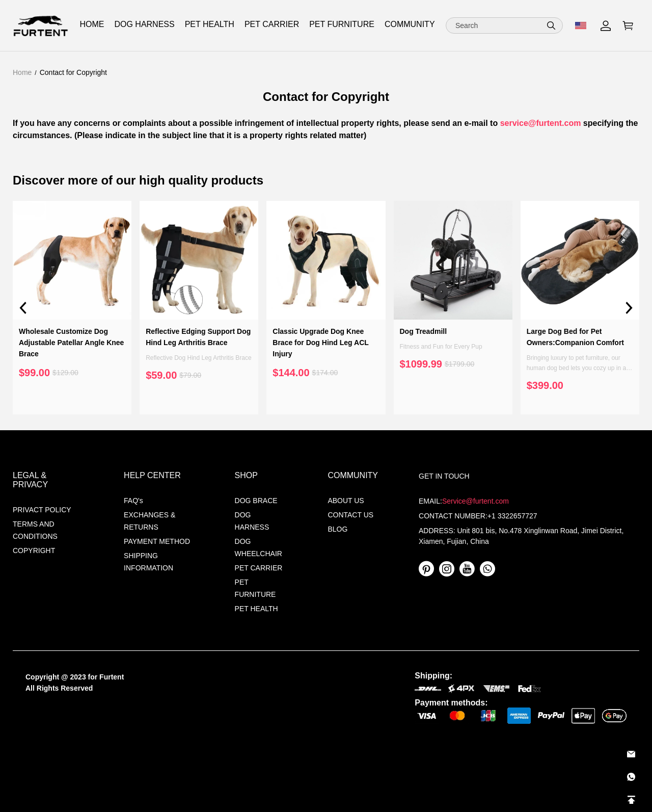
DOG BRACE (256, 501)
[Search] (504, 25)
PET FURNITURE (255, 588)
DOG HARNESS (252, 521)
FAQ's (133, 501)
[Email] (631, 754)
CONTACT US (350, 515)
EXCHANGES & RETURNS (150, 521)
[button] (551, 25)
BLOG (337, 529)
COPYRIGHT (34, 551)
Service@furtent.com (476, 501)
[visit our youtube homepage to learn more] (467, 569)
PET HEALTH (256, 609)
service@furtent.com (541, 123)
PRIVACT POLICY (42, 510)
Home (22, 72)
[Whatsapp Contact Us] (631, 777)
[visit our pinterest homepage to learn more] (426, 569)
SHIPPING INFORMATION (148, 562)
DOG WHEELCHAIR (259, 547)
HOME (92, 24)
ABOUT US (346, 501)
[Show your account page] (606, 26)
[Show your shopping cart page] (628, 26)
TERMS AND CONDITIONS (35, 530)
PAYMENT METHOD (157, 541)
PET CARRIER (272, 24)
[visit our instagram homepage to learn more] (447, 569)
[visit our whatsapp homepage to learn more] (487, 569)
